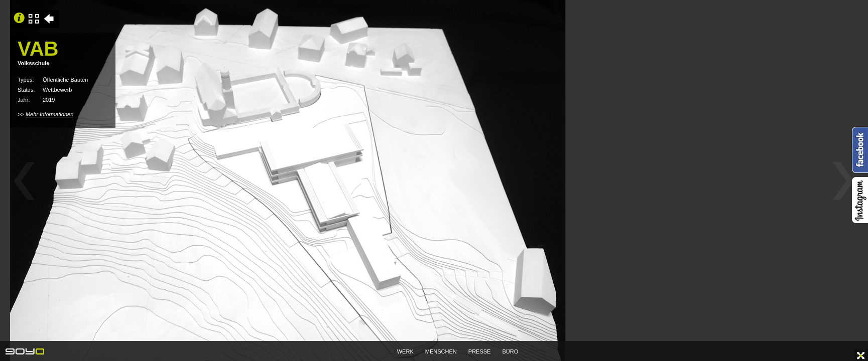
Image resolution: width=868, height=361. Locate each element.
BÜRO (511, 351)
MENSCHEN (441, 351)
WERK (405, 351)
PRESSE (480, 351)
